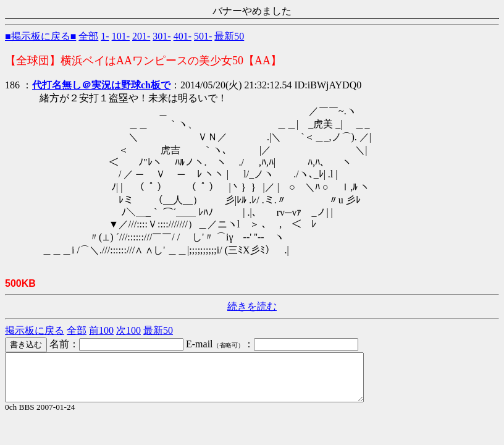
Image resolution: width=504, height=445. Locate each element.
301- (162, 36)
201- (141, 36)
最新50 (229, 36)
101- (121, 36)
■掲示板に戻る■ (40, 36)
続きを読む (252, 306)
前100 (101, 330)
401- (183, 36)
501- (203, 36)
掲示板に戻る (35, 330)
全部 (88, 36)
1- (105, 36)
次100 (128, 330)
